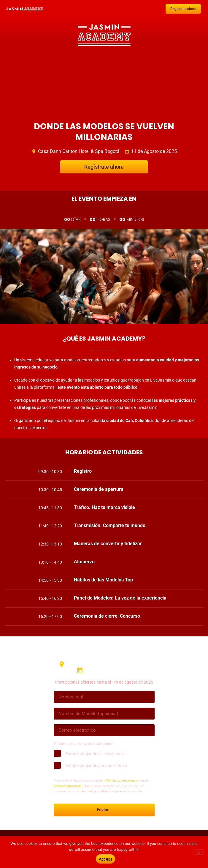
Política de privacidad (67, 786)
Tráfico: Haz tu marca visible (104, 507)
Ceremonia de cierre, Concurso (107, 616)
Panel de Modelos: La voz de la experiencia (120, 598)
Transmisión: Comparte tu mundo (110, 525)
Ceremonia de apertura (99, 489)
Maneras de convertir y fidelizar (108, 544)
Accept (106, 859)
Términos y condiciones (121, 781)
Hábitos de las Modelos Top (103, 580)
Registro (83, 471)
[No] (199, 852)
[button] (135, 471)
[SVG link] (25, 9)
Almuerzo (84, 562)
